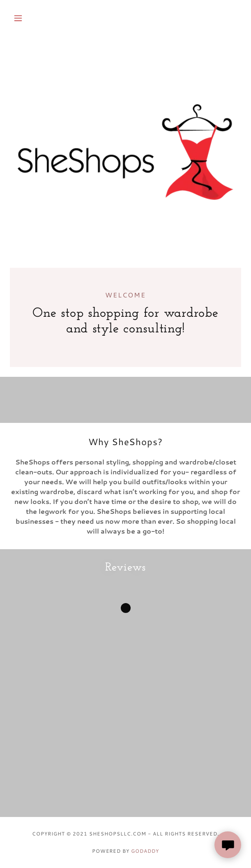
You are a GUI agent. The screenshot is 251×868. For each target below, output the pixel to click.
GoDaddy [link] (145, 851)
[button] (27, 18)
